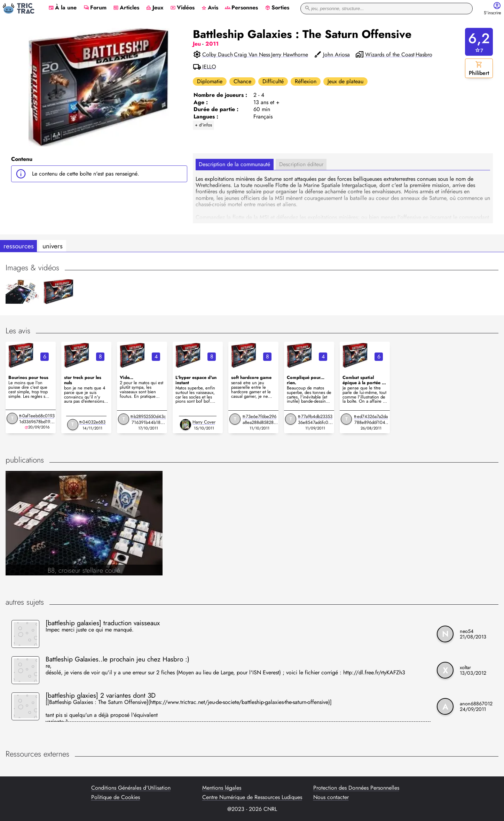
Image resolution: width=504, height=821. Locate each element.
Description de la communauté (234, 164)
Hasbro (424, 55)
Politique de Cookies (116, 797)
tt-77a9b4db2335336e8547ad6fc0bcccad (315, 422)
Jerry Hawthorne (290, 55)
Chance (242, 81)
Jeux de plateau (345, 81)
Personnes (241, 8)
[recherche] (387, 9)
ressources (19, 246)
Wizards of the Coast (390, 55)
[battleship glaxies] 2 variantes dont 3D (101, 695)
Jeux (155, 8)
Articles (126, 8)
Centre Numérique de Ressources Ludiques (252, 797)
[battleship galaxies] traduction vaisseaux (103, 623)
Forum (95, 8)
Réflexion (306, 81)
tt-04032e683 (92, 422)
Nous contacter (331, 797)
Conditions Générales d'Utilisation (131, 788)
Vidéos (182, 8)
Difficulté (273, 81)
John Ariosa (336, 55)
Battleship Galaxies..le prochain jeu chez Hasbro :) (117, 659)
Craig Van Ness (252, 55)
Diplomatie (210, 81)
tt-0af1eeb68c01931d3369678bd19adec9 (37, 422)
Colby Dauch (218, 55)
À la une (62, 8)
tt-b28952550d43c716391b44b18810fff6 (148, 422)
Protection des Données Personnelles (356, 788)
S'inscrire (493, 13)
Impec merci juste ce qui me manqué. (90, 630)
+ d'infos (203, 125)
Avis (210, 8)
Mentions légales (222, 788)
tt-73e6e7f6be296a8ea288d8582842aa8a (259, 422)
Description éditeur (301, 164)
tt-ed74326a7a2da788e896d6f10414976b (371, 422)
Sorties (277, 8)
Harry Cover (204, 422)
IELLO (209, 67)
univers (53, 246)
